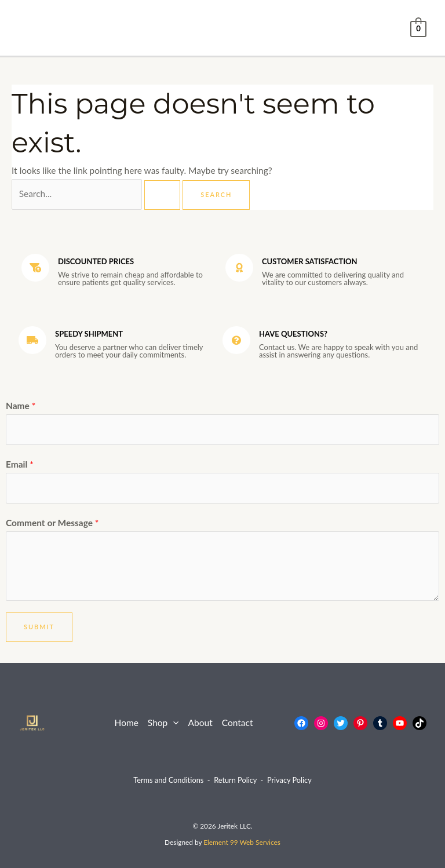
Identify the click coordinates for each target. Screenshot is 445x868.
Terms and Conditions (168, 780)
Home (127, 723)
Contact (238, 723)
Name (21, 406)
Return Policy (235, 780)
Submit (39, 627)
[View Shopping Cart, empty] (418, 28)
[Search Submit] (162, 195)
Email (20, 464)
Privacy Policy (289, 780)
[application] (173, 723)
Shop (163, 723)
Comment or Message (52, 523)
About (200, 723)
